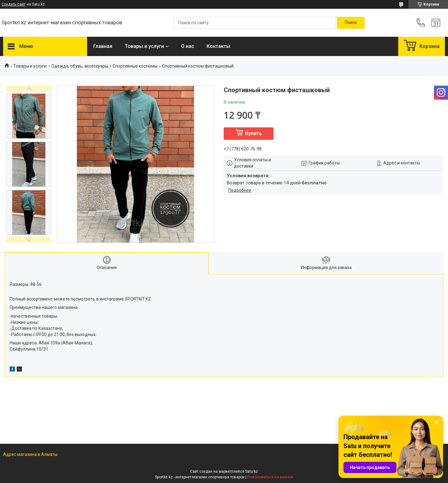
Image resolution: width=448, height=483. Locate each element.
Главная (103, 46)
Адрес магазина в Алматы (30, 454)
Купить (254, 133)
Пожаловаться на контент (270, 477)
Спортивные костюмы (135, 66)
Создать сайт (13, 4)
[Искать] (351, 23)
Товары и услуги (144, 46)
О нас (188, 46)
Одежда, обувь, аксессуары (80, 66)
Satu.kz (252, 471)
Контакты (218, 46)
